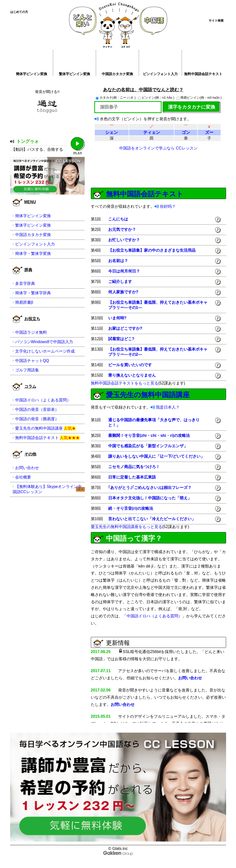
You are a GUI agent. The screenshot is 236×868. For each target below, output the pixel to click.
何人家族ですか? (123, 292)
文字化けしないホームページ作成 (45, 351)
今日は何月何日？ (124, 271)
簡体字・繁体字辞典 (33, 293)
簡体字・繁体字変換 (33, 254)
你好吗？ (168, 206)
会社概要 (23, 477)
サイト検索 (216, 21)
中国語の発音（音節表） (37, 409)
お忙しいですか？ (124, 240)
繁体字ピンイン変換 (74, 74)
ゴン (186, 133)
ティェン (152, 133)
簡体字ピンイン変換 (32, 74)
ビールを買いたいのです (130, 365)
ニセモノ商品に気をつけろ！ (134, 467)
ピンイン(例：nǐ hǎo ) (156, 98)
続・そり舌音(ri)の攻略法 (131, 508)
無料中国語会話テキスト (203, 74)
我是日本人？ (168, 407)
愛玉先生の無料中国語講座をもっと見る (127, 527)
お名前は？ (118, 261)
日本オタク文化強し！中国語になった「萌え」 (150, 498)
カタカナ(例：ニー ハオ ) (116, 98)
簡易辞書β (24, 302)
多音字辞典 (25, 284)
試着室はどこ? (121, 339)
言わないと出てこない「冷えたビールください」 (152, 519)
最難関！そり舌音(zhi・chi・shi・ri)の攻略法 (149, 435)
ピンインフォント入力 (160, 74)
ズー (209, 133)
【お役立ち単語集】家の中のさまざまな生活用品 (152, 250)
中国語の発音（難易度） (37, 419)
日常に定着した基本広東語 (132, 477)
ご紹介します (120, 282)
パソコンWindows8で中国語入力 (44, 342)
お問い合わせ (190, 678)
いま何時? (117, 318)
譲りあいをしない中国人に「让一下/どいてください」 (156, 456)
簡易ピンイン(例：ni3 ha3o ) (199, 98)
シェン (112, 133)
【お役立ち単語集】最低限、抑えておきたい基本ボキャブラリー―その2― (158, 352)
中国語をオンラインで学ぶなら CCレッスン (158, 148)
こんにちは (118, 219)
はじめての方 (19, 12)
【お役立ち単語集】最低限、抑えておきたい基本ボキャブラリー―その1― (158, 305)
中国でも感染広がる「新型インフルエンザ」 (148, 446)
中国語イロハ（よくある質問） (154, 616)
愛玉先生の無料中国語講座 (148, 395)
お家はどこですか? (125, 328)
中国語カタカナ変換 (117, 74)
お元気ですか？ (122, 229)
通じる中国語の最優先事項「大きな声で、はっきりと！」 (154, 422)
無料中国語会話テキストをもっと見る (125, 383)
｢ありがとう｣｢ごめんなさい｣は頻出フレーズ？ (150, 488)
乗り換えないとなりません (132, 375)
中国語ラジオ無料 (31, 332)
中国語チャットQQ (32, 361)
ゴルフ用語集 (27, 370)
